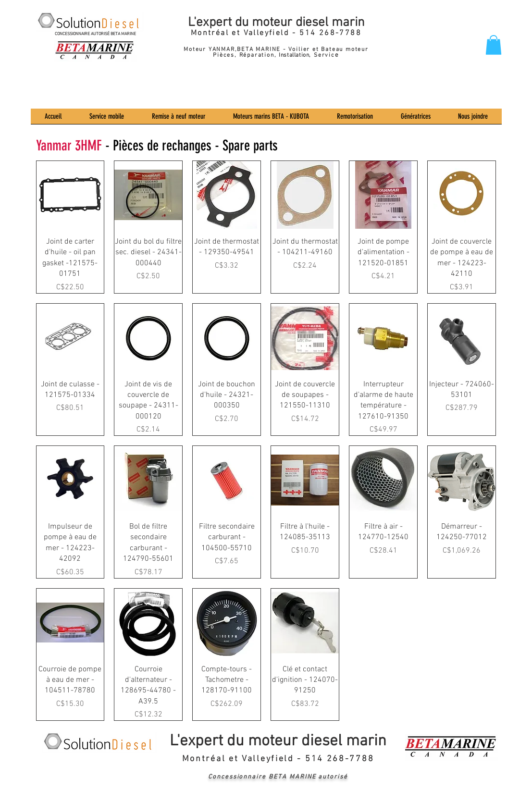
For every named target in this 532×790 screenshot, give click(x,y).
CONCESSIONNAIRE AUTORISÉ (83, 34)
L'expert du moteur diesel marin (276, 23)
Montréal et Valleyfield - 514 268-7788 (276, 33)
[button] (494, 45)
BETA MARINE (123, 34)
